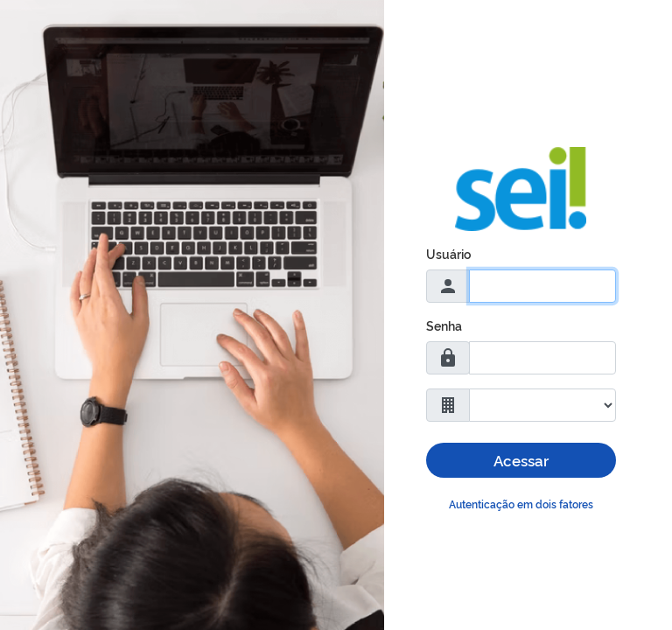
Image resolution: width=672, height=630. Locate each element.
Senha (444, 325)
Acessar (521, 460)
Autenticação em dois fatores (521, 504)
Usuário (448, 253)
